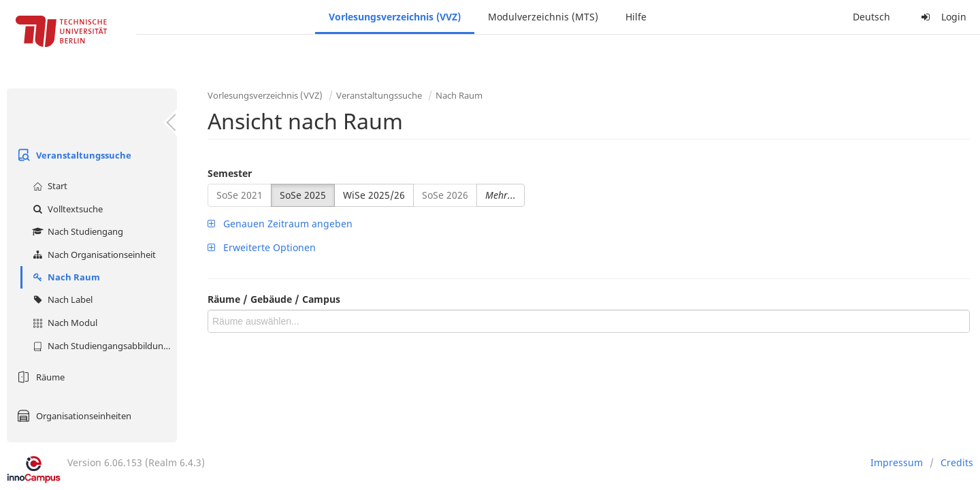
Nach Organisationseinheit (93, 255)
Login (942, 17)
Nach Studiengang (76, 231)
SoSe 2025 (303, 195)
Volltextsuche (66, 209)
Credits (957, 462)
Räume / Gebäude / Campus (274, 299)
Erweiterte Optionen (262, 247)
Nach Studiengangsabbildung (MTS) (103, 346)
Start (48, 186)
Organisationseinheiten (72, 416)
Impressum (897, 462)
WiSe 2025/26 (374, 195)
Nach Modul (63, 323)
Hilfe (636, 17)
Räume (39, 377)
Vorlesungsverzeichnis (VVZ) (395, 17)
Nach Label (61, 299)
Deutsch (871, 17)
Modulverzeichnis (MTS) (543, 17)
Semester (230, 173)
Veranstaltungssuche (72, 155)
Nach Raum (65, 277)
